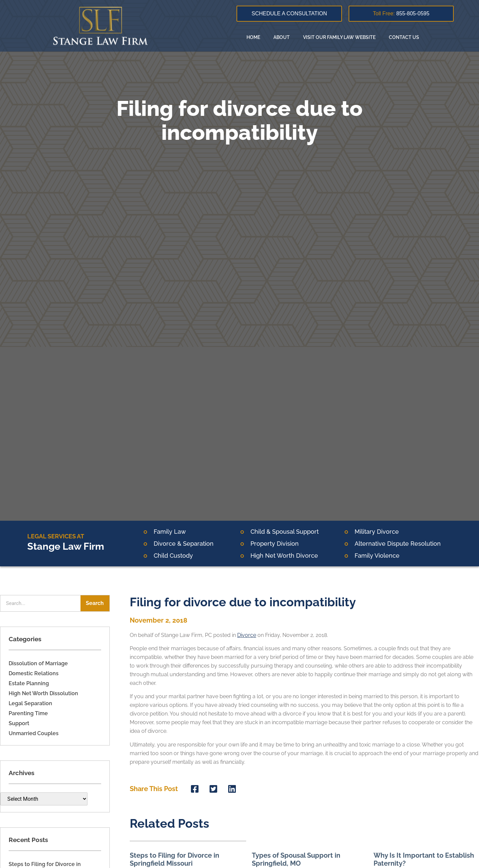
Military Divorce (377, 532)
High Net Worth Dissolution (43, 693)
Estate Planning (29, 683)
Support (19, 723)
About (282, 37)
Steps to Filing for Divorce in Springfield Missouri (174, 859)
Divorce (247, 635)
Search (95, 603)
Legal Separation (30, 703)
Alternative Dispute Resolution (398, 544)
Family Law (170, 532)
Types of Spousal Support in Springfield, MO (296, 859)
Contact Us (404, 37)
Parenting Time (28, 713)
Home (253, 37)
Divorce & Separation (184, 544)
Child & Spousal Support (285, 532)
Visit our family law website (339, 37)
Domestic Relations (34, 673)
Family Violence (377, 556)
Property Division (275, 544)
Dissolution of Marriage (38, 663)
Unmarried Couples (34, 733)
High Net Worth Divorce (284, 556)
